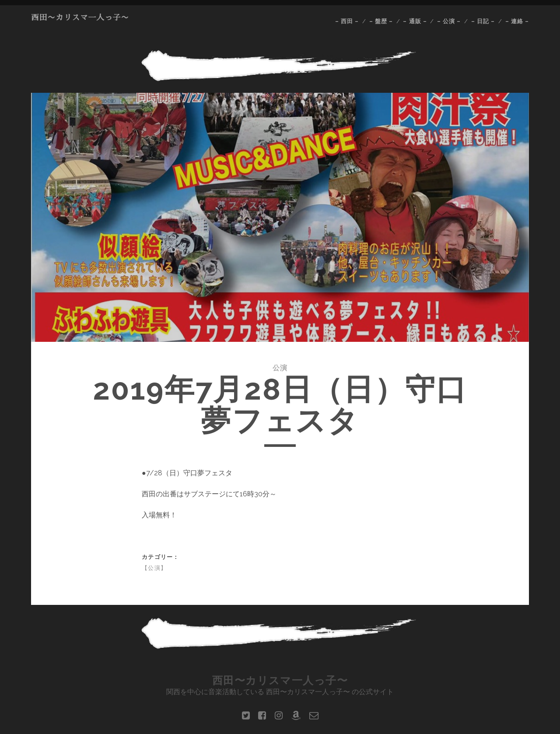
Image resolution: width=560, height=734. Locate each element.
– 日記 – (483, 21)
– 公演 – (449, 21)
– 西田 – (347, 21)
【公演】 (154, 568)
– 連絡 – (517, 21)
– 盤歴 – (381, 21)
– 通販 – (415, 21)
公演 (280, 368)
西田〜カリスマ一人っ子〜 (80, 18)
